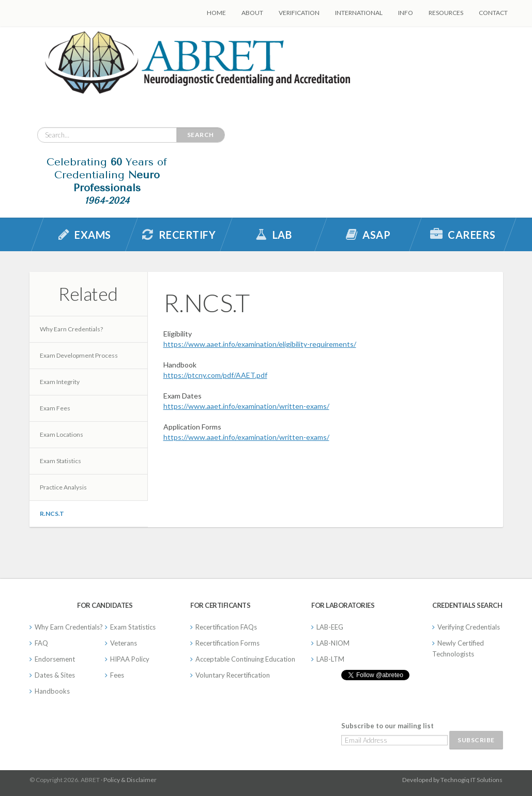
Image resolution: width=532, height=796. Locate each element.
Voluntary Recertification (233, 675)
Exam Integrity (60, 382)
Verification (299, 13)
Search (201, 135)
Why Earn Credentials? (71, 329)
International (359, 13)
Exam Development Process (79, 355)
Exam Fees (55, 408)
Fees (117, 675)
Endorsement (55, 659)
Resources (446, 13)
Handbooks (52, 691)
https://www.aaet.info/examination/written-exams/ (246, 406)
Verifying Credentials (469, 627)
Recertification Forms (227, 643)
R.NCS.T (52, 514)
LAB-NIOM (333, 643)
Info (406, 13)
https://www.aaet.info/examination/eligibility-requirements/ (260, 344)
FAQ (41, 643)
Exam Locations (62, 434)
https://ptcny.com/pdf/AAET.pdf (215, 375)
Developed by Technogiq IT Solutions (452, 780)
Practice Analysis (63, 487)
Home (216, 13)
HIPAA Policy (130, 659)
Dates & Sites (55, 675)
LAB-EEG (330, 627)
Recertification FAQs (226, 627)
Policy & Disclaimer (130, 780)
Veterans (124, 643)
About (252, 13)
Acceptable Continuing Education (245, 659)
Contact (493, 13)
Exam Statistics (60, 461)
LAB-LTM (330, 659)
